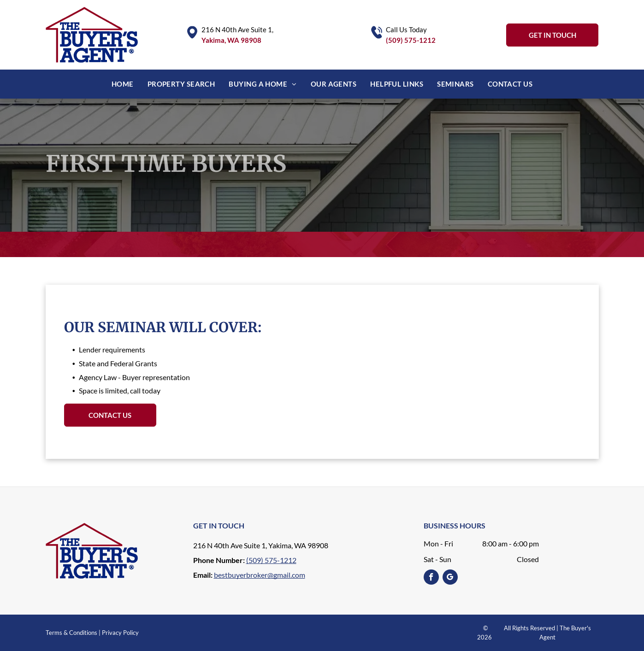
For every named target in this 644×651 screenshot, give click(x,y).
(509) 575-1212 (411, 40)
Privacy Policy (120, 633)
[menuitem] (123, 84)
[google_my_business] (450, 578)
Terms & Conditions (71, 633)
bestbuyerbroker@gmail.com (260, 575)
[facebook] (431, 578)
